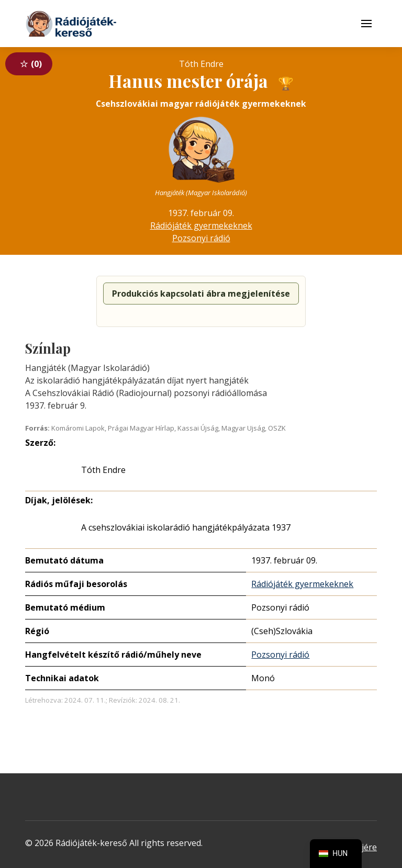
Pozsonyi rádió (201, 238)
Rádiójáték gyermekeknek (201, 226)
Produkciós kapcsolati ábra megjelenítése (201, 294)
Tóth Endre (103, 470)
